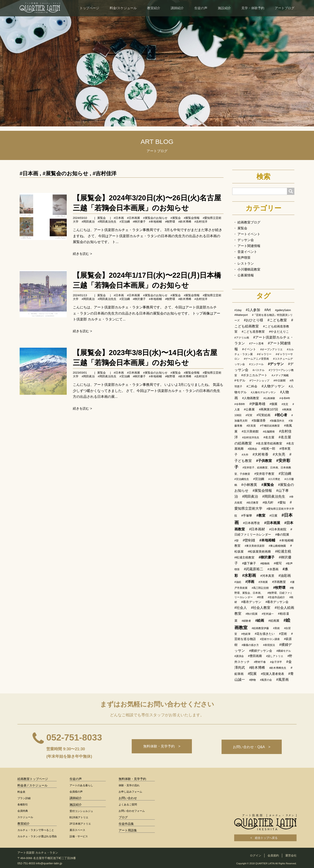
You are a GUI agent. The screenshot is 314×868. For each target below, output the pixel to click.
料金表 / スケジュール (32, 785)
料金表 (21, 792)
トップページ (89, 8)
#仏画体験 (269, 398)
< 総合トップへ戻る (265, 838)
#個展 (273, 404)
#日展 (273, 516)
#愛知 (282, 502)
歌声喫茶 (244, 258)
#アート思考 (256, 344)
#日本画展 (134, 218)
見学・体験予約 (253, 8)
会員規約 (273, 855)
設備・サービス (79, 836)
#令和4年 (285, 398)
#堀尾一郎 (268, 449)
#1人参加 (253, 310)
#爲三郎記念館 (260, 588)
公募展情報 (246, 275)
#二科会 (252, 386)
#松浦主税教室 (244, 557)
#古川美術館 (250, 431)
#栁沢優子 (139, 222)
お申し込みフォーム (130, 792)
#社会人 (241, 608)
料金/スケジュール (123, 8)
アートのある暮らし (81, 785)
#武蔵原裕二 (253, 569)
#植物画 (265, 563)
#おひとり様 (253, 320)
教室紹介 (154, 8)
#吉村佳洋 (105, 173)
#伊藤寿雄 (257, 404)
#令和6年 (240, 404)
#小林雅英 (249, 485)
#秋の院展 (252, 614)
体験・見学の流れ (129, 785)
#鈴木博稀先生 (278, 668)
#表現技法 (269, 645)
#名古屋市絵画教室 (269, 443)
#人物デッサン (273, 386)
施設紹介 (224, 8)
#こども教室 (277, 320)
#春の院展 (282, 534)
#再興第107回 (269, 409)
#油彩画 (285, 576)
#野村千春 (260, 662)
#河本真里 (267, 576)
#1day (238, 310)
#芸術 (283, 634)
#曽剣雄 (249, 540)
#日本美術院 (278, 529)
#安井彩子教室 (264, 474)
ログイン (256, 855)
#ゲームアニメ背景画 (256, 359)
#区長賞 (251, 426)
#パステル (259, 370)
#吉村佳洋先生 (251, 437)
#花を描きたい (265, 634)
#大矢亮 (279, 454)
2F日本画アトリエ (80, 824)
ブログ (123, 817)
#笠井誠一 (268, 614)
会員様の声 (76, 792)
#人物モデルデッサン (263, 392)
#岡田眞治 (88, 222)
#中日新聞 (279, 381)
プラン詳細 (24, 798)
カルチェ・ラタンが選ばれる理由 (37, 836)
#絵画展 (274, 621)
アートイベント (249, 234)
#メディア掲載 (280, 375)
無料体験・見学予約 (132, 779)
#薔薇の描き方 (250, 645)
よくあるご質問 (128, 805)
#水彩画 (249, 575)
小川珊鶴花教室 (249, 269)
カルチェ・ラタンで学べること (36, 830)
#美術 (277, 628)
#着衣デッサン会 (277, 602)
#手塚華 (247, 516)
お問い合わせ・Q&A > (251, 747)
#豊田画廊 (255, 656)
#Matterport (241, 315)
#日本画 (29, 173)
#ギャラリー (264, 354)
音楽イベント (247, 252)
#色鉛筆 (246, 634)
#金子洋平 (276, 662)
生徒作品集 (126, 824)
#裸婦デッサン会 (261, 651)
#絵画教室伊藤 (260, 628)
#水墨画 (273, 569)
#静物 (252, 680)
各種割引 (23, 805)
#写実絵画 (264, 415)
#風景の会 (266, 680)
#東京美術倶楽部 (255, 546)
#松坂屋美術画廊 (259, 551)
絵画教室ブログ (249, 222)
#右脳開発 (269, 432)
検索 (263, 177)
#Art (267, 310)
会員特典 (23, 811)
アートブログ (285, 8)
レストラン (246, 263)
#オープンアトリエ (272, 349)
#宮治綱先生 (242, 479)
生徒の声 (201, 8)
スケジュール (25, 817)
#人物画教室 (251, 398)
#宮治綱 (125, 222)
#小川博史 (274, 479)
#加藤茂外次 (277, 421)
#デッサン (276, 364)
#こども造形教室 (253, 332)
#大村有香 (261, 454)
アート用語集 (128, 830)
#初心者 (281, 415)
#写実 (249, 415)
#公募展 (249, 409)
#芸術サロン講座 (270, 639)
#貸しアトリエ (275, 656)
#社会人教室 (261, 608)
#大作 (245, 455)
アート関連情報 (249, 246)
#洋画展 (263, 582)
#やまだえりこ (279, 332)
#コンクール (256, 364)
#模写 (278, 563)
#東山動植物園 (277, 546)
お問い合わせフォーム (132, 811)
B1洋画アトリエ (79, 817)
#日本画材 (257, 529)
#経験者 (246, 621)
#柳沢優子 (267, 557)
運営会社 (291, 855)
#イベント (249, 349)
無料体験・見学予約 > (160, 747)
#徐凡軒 (268, 502)
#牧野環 (170, 222)
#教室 (261, 515)
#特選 (260, 597)
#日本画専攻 (251, 523)
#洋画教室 (279, 582)
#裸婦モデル (284, 651)
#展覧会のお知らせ (65, 173)
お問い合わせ (128, 798)
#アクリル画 (242, 338)
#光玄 (285, 404)
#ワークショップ (259, 381)
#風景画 (282, 680)
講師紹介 (177, 8)
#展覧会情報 (192, 218)
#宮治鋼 (259, 479)
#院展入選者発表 (273, 674)
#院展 (252, 674)
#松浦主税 (283, 551)
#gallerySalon (283, 310)
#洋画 (250, 582)
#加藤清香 (259, 420)
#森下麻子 (249, 563)
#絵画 (260, 620)
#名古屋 (269, 437)
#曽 (236, 541)
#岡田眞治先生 (107, 222)
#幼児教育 (252, 503)
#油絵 (238, 582)
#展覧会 (176, 218)
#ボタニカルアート (254, 375)
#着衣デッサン (251, 602)
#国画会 (252, 449)
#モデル (240, 380)
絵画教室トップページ (33, 779)
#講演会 (239, 656)
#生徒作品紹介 (277, 597)
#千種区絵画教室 (270, 426)
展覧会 (102, 218)
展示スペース (77, 830)
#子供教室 (264, 461)
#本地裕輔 (155, 222)
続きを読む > (82, 254)
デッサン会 (246, 240)
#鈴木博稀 (185, 222)
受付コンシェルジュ (81, 811)
